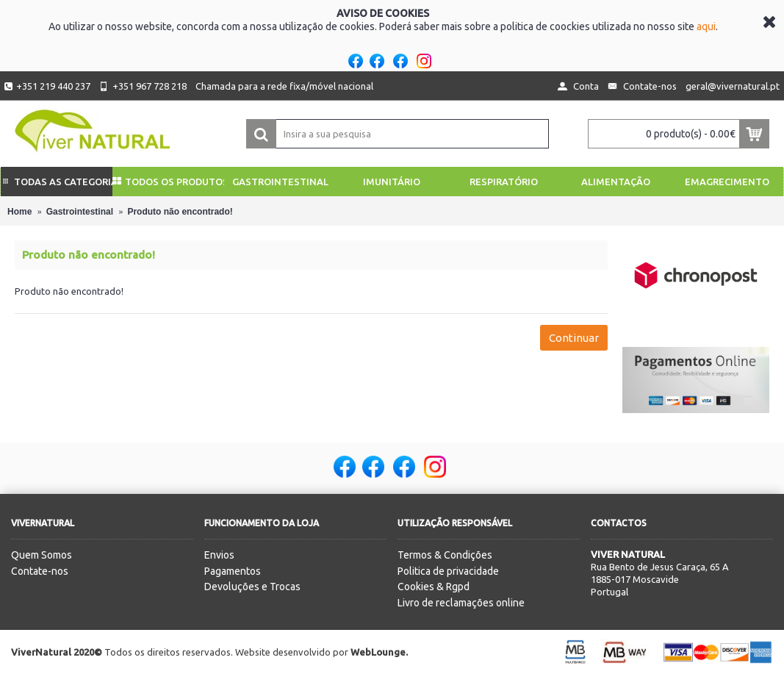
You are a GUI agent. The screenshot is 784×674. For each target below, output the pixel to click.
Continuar (574, 338)
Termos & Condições (445, 555)
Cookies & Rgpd (434, 587)
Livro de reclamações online (461, 603)
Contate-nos (40, 571)
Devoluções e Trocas (252, 587)
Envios (219, 555)
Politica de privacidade (448, 571)
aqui (706, 26)
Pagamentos (233, 571)
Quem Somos (42, 555)
